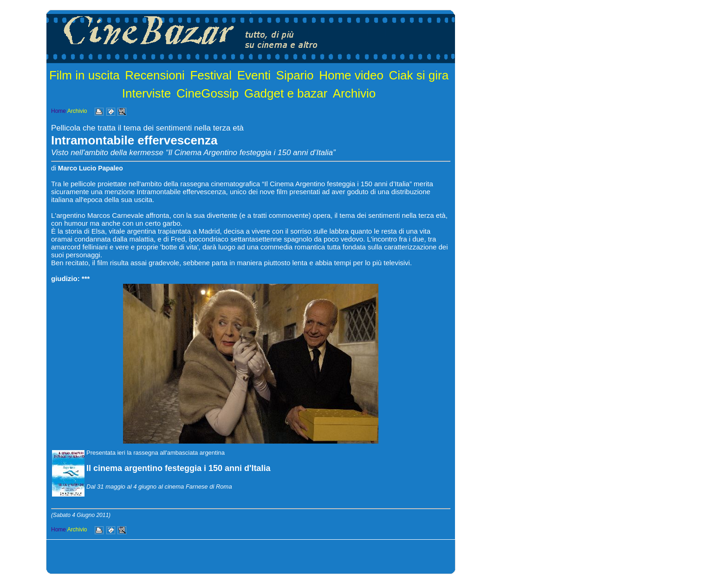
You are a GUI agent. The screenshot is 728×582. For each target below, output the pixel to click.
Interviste (147, 93)
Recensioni (155, 75)
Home (58, 111)
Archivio (354, 93)
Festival (211, 75)
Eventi (254, 75)
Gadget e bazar (286, 93)
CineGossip (208, 93)
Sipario (295, 75)
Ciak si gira (419, 75)
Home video (351, 75)
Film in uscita (84, 75)
